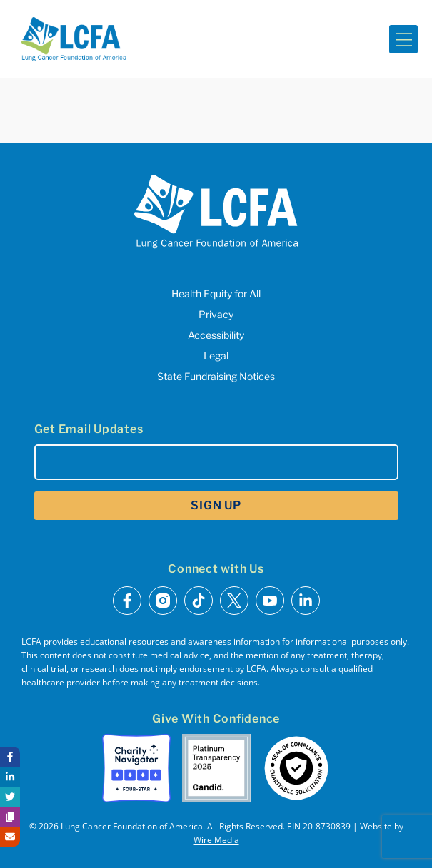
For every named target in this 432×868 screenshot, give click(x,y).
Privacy (216, 314)
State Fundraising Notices (216, 376)
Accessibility (216, 335)
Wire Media (216, 840)
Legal (216, 356)
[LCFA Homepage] (74, 39)
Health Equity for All (216, 293)
